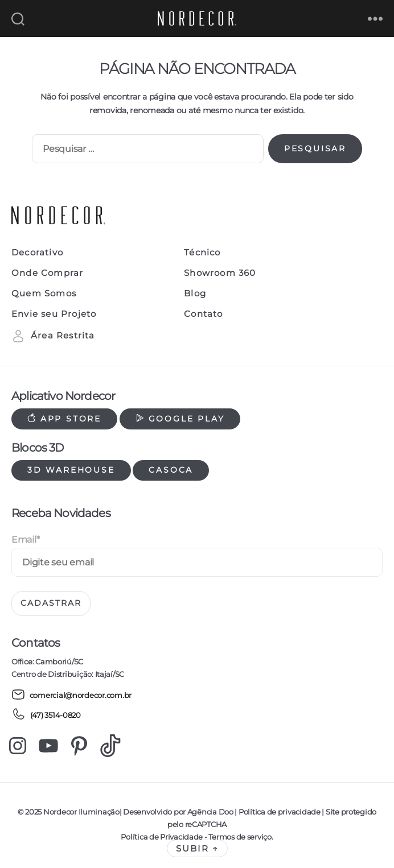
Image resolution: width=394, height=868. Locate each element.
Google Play (180, 419)
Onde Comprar (47, 273)
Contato (203, 314)
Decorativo (37, 253)
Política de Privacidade (162, 837)
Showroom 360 (220, 273)
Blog (195, 294)
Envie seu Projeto (54, 314)
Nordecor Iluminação (81, 812)
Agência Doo (210, 812)
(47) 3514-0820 (46, 714)
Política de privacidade (279, 812)
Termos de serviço (240, 837)
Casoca (171, 470)
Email (25, 540)
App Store (64, 419)
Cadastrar (51, 603)
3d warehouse (71, 470)
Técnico (202, 253)
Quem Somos (44, 294)
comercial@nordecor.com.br (71, 695)
